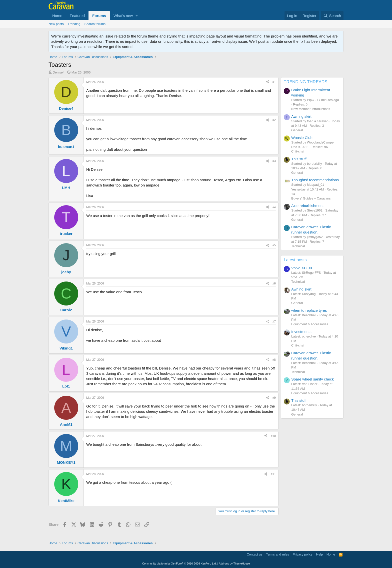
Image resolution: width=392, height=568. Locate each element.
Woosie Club (302, 138)
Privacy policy (303, 554)
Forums (99, 16)
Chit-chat (298, 151)
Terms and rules (277, 554)
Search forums (95, 24)
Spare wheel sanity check (312, 379)
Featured (77, 16)
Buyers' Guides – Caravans (311, 198)
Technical (298, 246)
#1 (274, 82)
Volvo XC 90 (302, 268)
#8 (274, 360)
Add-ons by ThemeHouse (234, 563)
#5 (274, 245)
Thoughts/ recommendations (315, 180)
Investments (301, 332)
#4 (274, 207)
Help (320, 554)
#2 (274, 120)
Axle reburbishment (307, 206)
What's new (123, 16)
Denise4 (59, 72)
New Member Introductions (311, 109)
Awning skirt (301, 116)
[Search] (332, 16)
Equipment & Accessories (310, 324)
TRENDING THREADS (305, 82)
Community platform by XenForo (179, 563)
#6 (274, 283)
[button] (137, 16)
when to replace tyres (309, 310)
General (297, 130)
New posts (56, 24)
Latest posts (295, 260)
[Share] (267, 82)
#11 (273, 474)
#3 (274, 161)
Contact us (254, 554)
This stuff (299, 159)
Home (57, 16)
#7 (274, 321)
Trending (74, 24)
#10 (273, 436)
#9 (274, 398)
